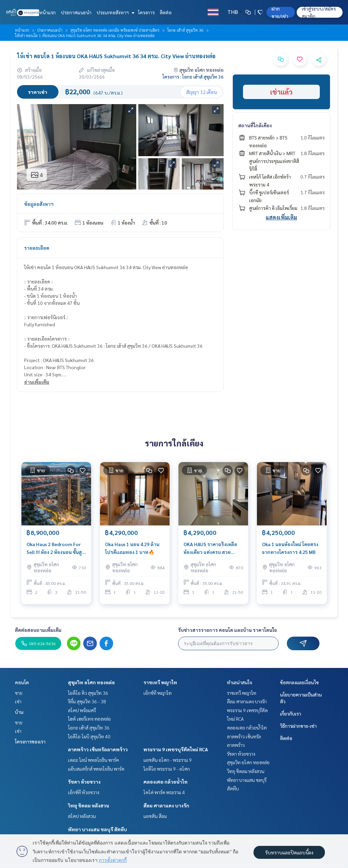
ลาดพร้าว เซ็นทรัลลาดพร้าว (98, 749)
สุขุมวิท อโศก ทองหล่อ (91, 682)
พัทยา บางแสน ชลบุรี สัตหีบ (98, 829)
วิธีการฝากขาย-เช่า (298, 726)
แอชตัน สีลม (155, 816)
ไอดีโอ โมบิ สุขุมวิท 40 (89, 736)
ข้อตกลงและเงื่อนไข (299, 682)
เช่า (18, 701)
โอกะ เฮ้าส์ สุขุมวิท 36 (185, 30)
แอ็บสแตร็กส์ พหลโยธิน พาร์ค (96, 769)
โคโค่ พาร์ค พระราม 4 (164, 792)
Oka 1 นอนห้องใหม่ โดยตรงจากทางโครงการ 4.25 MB (290, 550)
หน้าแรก (47, 12)
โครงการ (146, 12)
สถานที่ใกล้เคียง (255, 125)
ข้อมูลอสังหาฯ (39, 204)
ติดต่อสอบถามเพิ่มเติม (38, 630)
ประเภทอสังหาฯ (115, 12)
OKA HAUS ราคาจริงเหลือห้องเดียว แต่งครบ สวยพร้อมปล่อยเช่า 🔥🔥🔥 (210, 551)
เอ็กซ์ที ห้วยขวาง (84, 792)
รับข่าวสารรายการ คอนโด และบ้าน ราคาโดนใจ (228, 630)
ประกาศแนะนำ (76, 12)
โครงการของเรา (30, 741)
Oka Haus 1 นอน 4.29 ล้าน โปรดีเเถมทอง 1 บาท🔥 (132, 550)
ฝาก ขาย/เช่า (280, 12)
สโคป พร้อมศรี (82, 710)
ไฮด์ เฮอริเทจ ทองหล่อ (89, 719)
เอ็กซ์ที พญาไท (158, 693)
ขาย (19, 693)
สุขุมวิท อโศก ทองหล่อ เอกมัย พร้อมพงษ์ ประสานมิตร (115, 30)
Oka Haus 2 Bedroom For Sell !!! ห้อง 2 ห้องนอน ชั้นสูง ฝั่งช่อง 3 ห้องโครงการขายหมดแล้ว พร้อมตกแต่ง (55, 551)
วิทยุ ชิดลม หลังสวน (89, 805)
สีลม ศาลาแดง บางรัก (166, 805)
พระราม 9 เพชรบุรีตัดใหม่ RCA (176, 749)
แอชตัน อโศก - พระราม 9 (168, 760)
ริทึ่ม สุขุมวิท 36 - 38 (87, 701)
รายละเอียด (37, 248)
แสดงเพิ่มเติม (281, 217)
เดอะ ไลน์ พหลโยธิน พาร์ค (93, 760)
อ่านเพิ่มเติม (37, 382)
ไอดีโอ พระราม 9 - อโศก (167, 769)
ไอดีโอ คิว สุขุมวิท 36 (88, 693)
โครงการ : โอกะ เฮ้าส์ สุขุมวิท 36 (193, 77)
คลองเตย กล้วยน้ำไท (166, 782)
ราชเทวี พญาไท (160, 682)
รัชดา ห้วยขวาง (84, 782)
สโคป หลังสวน (82, 816)
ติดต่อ (166, 12)
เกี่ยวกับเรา (291, 714)
